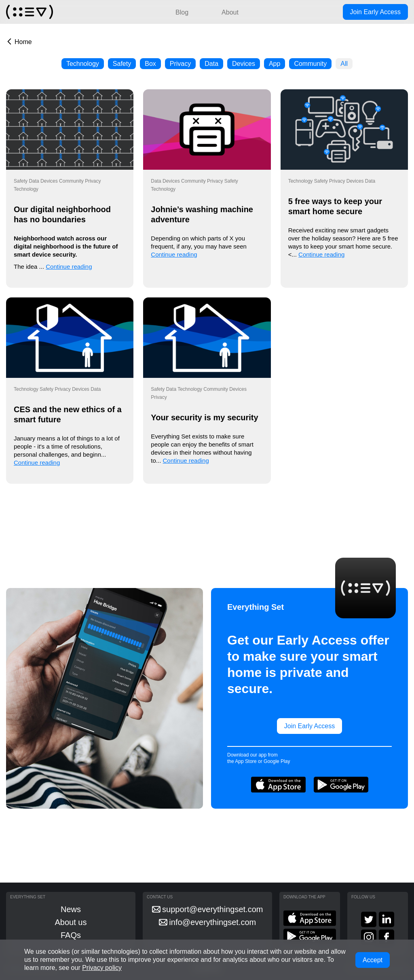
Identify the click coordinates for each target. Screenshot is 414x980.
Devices (244, 64)
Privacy (180, 64)
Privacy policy (102, 968)
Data (211, 64)
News (71, 909)
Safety (122, 64)
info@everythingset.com (207, 922)
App (275, 64)
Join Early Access (375, 12)
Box (150, 64)
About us (71, 922)
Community (310, 64)
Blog (182, 12)
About (230, 12)
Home (23, 42)
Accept (373, 960)
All (344, 64)
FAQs (71, 935)
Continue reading (69, 267)
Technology (83, 64)
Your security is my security (204, 417)
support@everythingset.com (208, 909)
